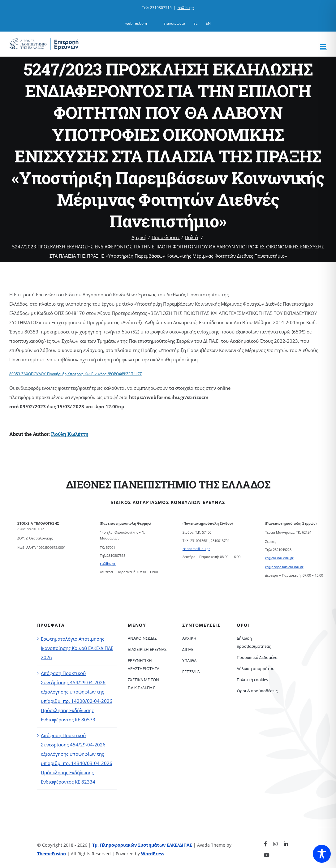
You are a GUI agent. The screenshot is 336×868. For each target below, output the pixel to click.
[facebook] (265, 844)
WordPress (153, 854)
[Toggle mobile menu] (323, 47)
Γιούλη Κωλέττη (70, 434)
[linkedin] (286, 844)
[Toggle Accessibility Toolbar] (322, 854)
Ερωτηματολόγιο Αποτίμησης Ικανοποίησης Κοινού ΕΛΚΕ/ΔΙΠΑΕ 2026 (77, 648)
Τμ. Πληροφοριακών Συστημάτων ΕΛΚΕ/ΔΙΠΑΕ (143, 845)
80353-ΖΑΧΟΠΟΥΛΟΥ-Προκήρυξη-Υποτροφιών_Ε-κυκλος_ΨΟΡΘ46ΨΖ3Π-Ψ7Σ (76, 374)
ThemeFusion (52, 854)
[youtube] (267, 855)
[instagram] (275, 844)
